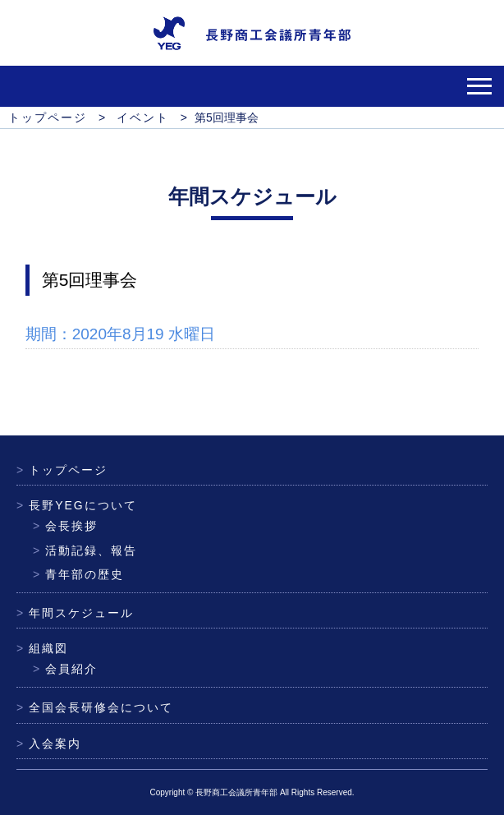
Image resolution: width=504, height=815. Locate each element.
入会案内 (49, 744)
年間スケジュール (75, 613)
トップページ (62, 470)
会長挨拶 (65, 526)
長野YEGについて (77, 505)
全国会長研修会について (95, 707)
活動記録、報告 (85, 550)
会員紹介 (65, 669)
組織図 (42, 648)
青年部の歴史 (78, 574)
